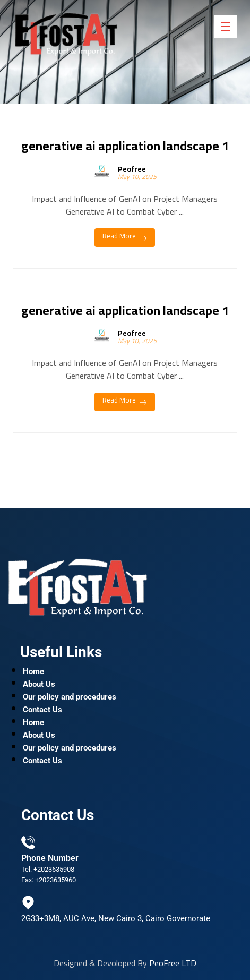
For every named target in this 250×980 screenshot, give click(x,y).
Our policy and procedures (70, 697)
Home (33, 671)
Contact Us (42, 710)
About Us (39, 684)
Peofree (132, 169)
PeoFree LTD (173, 963)
